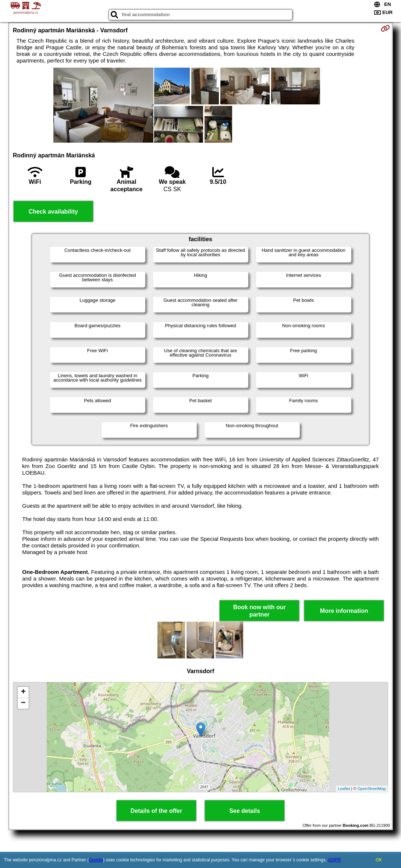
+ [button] (23, 692)
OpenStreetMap (372, 789)
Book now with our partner (260, 611)
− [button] (23, 703)
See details (245, 811)
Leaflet (344, 789)
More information (344, 611)
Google (96, 860)
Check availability (53, 212)
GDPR (335, 860)
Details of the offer (156, 811)
